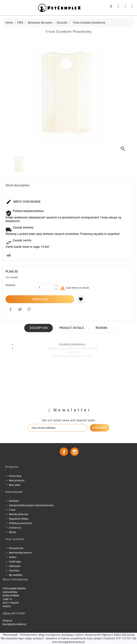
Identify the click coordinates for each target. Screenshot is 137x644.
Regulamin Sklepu (19, 519)
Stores (12, 532)
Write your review (23, 202)
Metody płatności (19, 514)
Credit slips (15, 562)
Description (39, 328)
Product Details (72, 328)
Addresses (15, 566)
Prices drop (15, 476)
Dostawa (14, 501)
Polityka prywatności (21, 523)
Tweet (20, 309)
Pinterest (29, 309)
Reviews (102, 328)
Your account (15, 539)
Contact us (15, 528)
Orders (13, 557)
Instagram (75, 452)
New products (17, 480)
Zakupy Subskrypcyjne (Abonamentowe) (31, 505)
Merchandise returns (20, 553)
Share (11, 309)
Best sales (15, 485)
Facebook (64, 452)
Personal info (16, 548)
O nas (12, 510)
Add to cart (40, 299)
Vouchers (14, 571)
